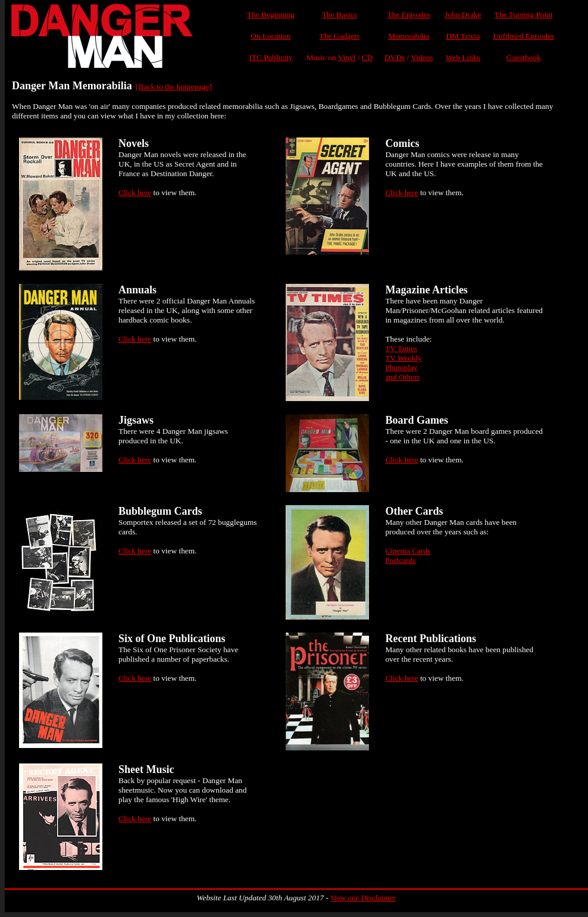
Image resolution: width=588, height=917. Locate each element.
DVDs (395, 57)
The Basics (340, 15)
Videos (422, 57)
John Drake (463, 15)
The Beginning (271, 15)
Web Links (463, 57)
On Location (270, 36)
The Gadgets (340, 36)
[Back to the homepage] (174, 87)
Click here (135, 193)
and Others (402, 377)
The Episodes (409, 15)
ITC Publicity (270, 57)
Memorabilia (409, 36)
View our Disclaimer (363, 898)
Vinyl (347, 57)
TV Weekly (403, 358)
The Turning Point (524, 15)
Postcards (400, 560)
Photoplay (401, 367)
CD (367, 57)
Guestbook (524, 57)
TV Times (401, 348)
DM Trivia (463, 36)
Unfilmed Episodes (523, 36)
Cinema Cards (408, 551)
